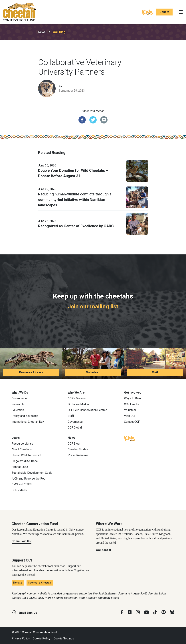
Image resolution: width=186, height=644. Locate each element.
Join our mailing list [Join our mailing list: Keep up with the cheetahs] (93, 306)
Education (18, 410)
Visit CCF (130, 416)
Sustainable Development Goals (32, 473)
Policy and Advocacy (25, 416)
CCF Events (131, 404)
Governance (75, 422)
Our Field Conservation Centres (88, 410)
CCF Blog (59, 32)
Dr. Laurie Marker (78, 404)
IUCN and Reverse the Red (29, 479)
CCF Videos (19, 490)
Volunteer (93, 372)
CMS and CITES (22, 484)
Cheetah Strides (78, 449)
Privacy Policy (21, 638)
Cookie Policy (42, 638)
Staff (71, 416)
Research (18, 404)
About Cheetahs (22, 449)
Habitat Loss (20, 467)
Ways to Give (132, 398)
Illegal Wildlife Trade (25, 461)
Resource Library (31, 372)
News (42, 32)
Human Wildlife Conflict (26, 455)
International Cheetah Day (28, 422)
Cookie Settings (64, 638)
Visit (155, 372)
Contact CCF (132, 422)
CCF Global (75, 428)
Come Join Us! (22, 541)
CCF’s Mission (77, 398)
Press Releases (78, 455)
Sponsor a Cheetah (40, 583)
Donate (164, 12)
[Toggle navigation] (181, 12)
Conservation (20, 398)
